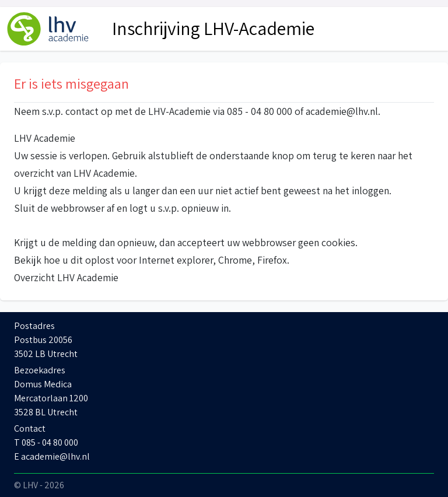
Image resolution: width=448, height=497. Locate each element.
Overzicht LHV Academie (66, 277)
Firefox (272, 260)
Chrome (235, 260)
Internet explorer (176, 260)
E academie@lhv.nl (52, 456)
